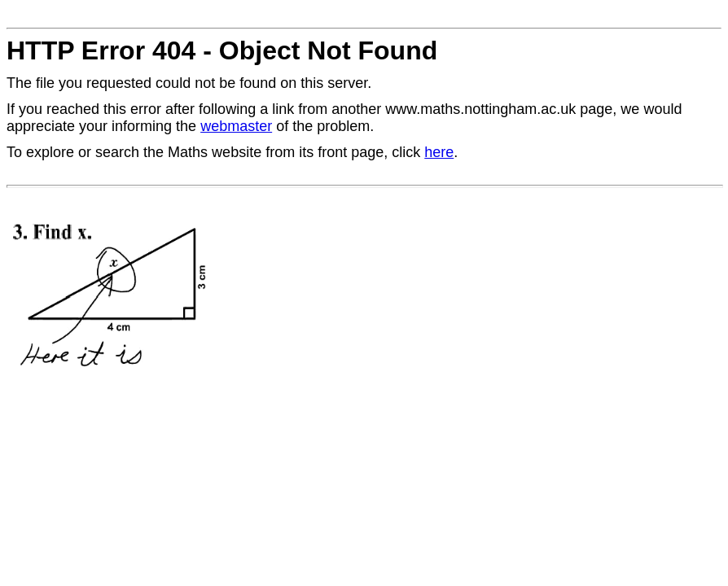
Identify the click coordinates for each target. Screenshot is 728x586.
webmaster (236, 126)
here (439, 152)
